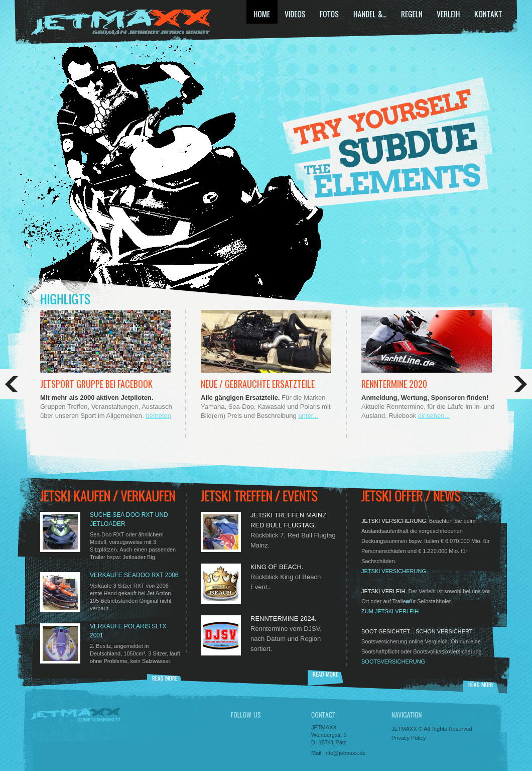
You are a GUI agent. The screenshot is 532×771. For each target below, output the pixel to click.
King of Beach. (277, 567)
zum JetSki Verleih (390, 611)
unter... (308, 416)
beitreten (158, 416)
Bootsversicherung (393, 662)
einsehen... (434, 416)
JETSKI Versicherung (394, 571)
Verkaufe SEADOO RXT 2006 (134, 575)
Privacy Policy (409, 738)
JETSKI (121, 23)
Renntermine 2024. (283, 619)
